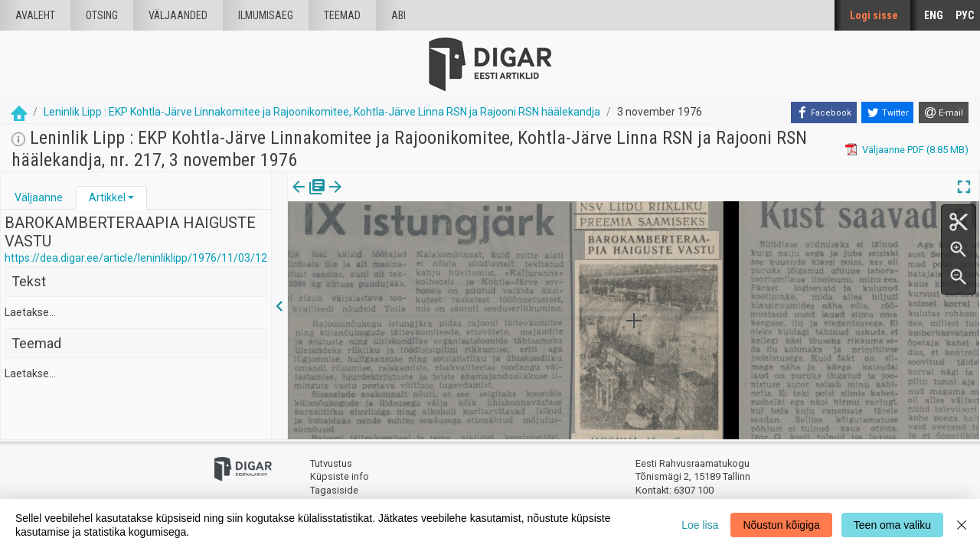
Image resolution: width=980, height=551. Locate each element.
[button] (131, 197)
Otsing (102, 15)
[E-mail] (944, 112)
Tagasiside (334, 490)
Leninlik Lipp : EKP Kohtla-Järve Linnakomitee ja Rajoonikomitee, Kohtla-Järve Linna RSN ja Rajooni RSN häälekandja (322, 112)
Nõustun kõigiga (781, 525)
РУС (965, 15)
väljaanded (178, 15)
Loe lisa (700, 525)
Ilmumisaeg (266, 15)
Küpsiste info (340, 476)
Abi (399, 15)
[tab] (39, 198)
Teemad (342, 15)
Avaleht (35, 15)
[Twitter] (887, 112)
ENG (934, 15)
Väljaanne (39, 197)
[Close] (962, 525)
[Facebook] (824, 112)
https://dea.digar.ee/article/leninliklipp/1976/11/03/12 (136, 258)
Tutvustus (331, 463)
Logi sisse (874, 15)
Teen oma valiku (892, 525)
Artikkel (107, 197)
